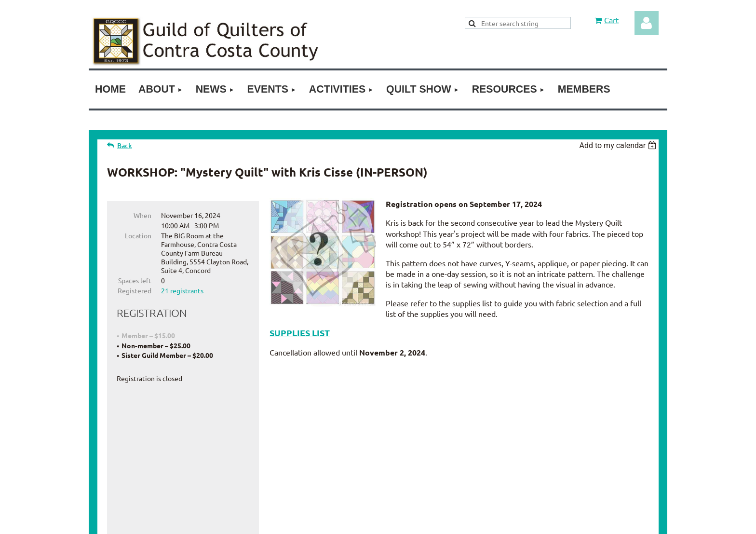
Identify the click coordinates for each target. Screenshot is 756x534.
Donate (372, 448)
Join (343, 448)
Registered (135, 290)
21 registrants (182, 290)
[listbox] (619, 145)
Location (138, 235)
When (142, 215)
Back (125, 145)
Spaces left (135, 280)
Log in (647, 23)
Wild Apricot (567, 522)
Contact (407, 448)
